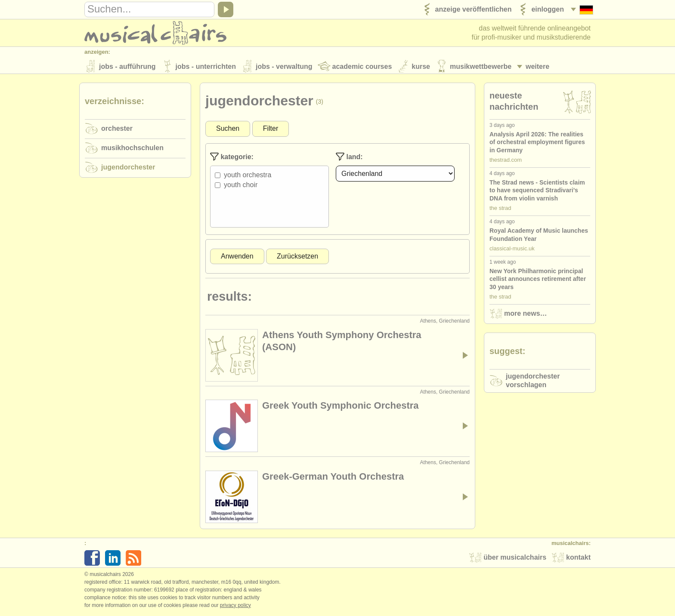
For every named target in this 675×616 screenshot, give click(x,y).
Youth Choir (241, 187)
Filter (271, 131)
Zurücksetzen (297, 258)
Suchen (228, 131)
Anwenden (237, 258)
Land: (349, 159)
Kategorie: (232, 159)
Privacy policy (235, 607)
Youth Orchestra (248, 177)
